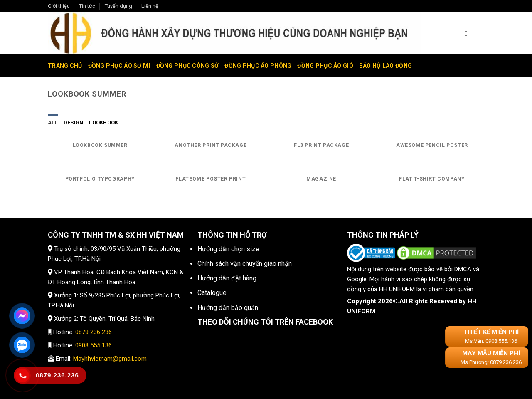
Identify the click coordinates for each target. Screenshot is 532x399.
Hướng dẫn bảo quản (228, 308)
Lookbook (103, 123)
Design (74, 123)
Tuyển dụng (118, 6)
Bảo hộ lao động (385, 66)
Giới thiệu (59, 6)
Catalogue (212, 293)
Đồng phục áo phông (258, 66)
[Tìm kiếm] (468, 33)
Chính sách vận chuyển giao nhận (245, 264)
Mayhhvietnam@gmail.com (110, 359)
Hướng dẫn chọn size (228, 249)
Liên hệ (150, 6)
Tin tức (87, 6)
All (53, 123)
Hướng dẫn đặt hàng (227, 278)
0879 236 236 (94, 332)
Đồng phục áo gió (325, 66)
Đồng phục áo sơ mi (119, 66)
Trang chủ (65, 66)
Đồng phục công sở (188, 66)
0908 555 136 (94, 345)
